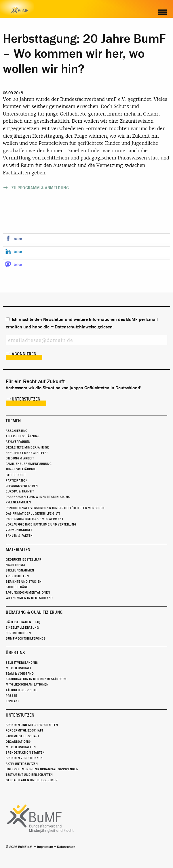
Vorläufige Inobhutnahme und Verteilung (41, 524)
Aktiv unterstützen (22, 764)
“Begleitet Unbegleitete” (27, 453)
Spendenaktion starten (25, 752)
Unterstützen (26, 399)
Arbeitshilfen (17, 576)
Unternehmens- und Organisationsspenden (42, 769)
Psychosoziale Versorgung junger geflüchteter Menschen (55, 508)
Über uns (15, 653)
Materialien (18, 550)
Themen (13, 421)
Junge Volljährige (21, 469)
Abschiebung (17, 431)
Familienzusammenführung (29, 464)
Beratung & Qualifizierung (34, 612)
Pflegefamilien (18, 502)
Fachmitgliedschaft (23, 736)
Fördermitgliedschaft (25, 730)
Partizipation (17, 480)
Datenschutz (66, 847)
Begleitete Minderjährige (27, 447)
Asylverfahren (18, 442)
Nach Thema (15, 565)
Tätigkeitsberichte (22, 690)
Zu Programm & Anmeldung (40, 188)
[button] (86, 238)
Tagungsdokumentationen (28, 592)
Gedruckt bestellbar (23, 559)
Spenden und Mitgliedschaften (32, 725)
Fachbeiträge (17, 587)
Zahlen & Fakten (19, 536)
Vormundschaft (19, 530)
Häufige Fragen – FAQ (23, 622)
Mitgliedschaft (19, 668)
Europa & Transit (20, 491)
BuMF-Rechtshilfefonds (26, 638)
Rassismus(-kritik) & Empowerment (35, 519)
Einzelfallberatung (22, 628)
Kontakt (12, 701)
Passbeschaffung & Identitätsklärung (38, 497)
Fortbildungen (18, 633)
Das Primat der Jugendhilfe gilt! (33, 513)
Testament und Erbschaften (29, 775)
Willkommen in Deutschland (29, 598)
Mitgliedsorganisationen (27, 684)
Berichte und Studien (24, 582)
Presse (12, 696)
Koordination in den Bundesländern (36, 679)
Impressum (45, 847)
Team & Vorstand (20, 673)
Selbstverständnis (22, 663)
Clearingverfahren (22, 486)
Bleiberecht (16, 475)
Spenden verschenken (24, 758)
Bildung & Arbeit (20, 458)
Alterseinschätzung (23, 436)
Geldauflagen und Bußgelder (32, 780)
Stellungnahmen (20, 570)
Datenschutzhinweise (76, 327)
